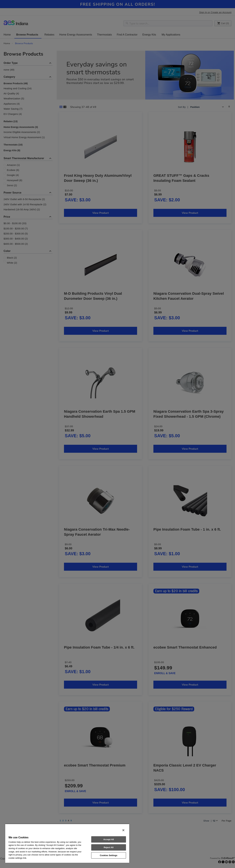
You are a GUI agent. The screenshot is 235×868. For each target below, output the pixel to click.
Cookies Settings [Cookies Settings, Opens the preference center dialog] (109, 855)
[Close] (123, 830)
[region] (67, 843)
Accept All (109, 839)
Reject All (109, 847)
